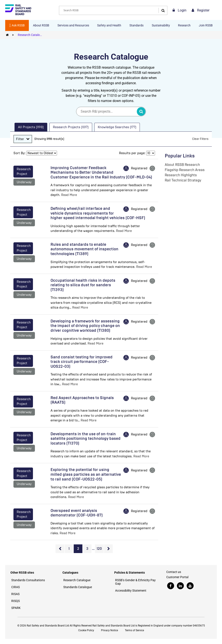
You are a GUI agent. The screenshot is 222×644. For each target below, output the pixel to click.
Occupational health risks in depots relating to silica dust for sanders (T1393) (83, 285)
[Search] (162, 10)
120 (99, 549)
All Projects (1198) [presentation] (31, 127)
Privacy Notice (109, 630)
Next (108, 549)
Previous (60, 549)
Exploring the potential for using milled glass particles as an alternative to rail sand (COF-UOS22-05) (86, 474)
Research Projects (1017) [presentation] (71, 127)
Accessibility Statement (131, 591)
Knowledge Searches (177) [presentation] (117, 127)
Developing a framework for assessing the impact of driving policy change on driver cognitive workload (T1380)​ (85, 326)
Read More (69, 195)
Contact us (174, 572)
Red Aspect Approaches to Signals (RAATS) (82, 400)
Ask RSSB (17, 25)
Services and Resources (73, 25)
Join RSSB (206, 25)
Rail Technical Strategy (183, 180)
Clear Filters (200, 139)
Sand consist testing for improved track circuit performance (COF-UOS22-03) (82, 362)
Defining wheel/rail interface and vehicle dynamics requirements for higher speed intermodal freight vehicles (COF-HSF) (98, 213)
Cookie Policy (86, 630)
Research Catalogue (31, 35)
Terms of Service (134, 630)
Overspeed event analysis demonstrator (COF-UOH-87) (77, 513)
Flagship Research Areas (185, 170)
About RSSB (41, 25)
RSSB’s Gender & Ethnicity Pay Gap (135, 582)
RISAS (15, 594)
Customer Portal (177, 577)
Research (184, 25)
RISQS (16, 601)
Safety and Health (109, 25)
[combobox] (113, 10)
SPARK (16, 608)
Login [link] (180, 10)
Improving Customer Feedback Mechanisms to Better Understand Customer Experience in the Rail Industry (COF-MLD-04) (101, 172)
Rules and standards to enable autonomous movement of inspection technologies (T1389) (84, 249)
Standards (136, 25)
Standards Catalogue (78, 587)
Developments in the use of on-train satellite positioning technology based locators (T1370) (86, 439)
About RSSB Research (182, 165)
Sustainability (161, 25)
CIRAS (16, 587)
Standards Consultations (28, 580)
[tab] (31, 127)
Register (201, 10)
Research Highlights (181, 175)
